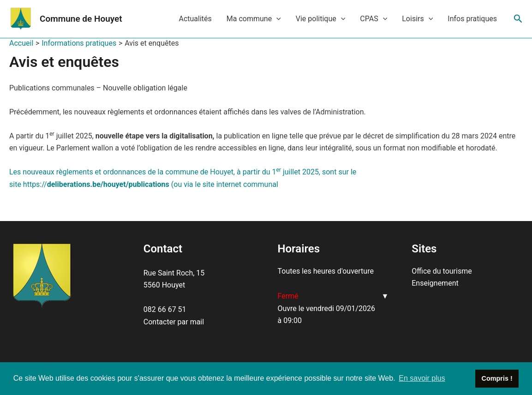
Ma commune (254, 19)
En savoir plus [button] (422, 378)
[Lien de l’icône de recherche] (518, 19)
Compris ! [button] (497, 378)
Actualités (195, 19)
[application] (276, 19)
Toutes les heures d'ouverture (326, 271)
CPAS (374, 19)
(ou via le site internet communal (224, 184)
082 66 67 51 (165, 309)
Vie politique (321, 19)
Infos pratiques (472, 19)
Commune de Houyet (81, 19)
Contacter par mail (174, 322)
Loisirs (417, 19)
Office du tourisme (442, 271)
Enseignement (435, 283)
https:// (96, 184)
